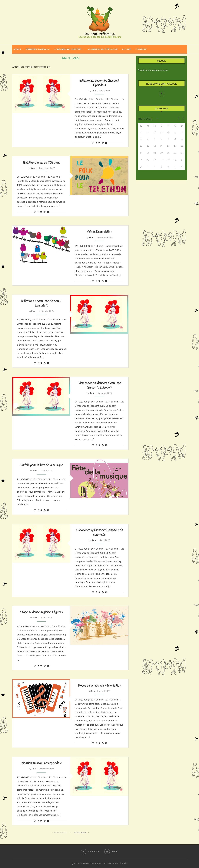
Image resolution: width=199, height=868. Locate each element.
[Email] (111, 852)
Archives (127, 49)
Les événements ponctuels (68, 49)
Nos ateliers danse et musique (103, 49)
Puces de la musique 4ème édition (99, 686)
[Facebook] (162, 94)
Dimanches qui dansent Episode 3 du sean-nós (99, 532)
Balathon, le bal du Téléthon (41, 163)
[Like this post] (93, 143)
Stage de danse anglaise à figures (41, 612)
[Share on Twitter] (99, 143)
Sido (94, 91)
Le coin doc (141, 49)
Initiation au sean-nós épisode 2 (41, 763)
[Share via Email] (106, 143)
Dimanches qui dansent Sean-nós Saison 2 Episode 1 (99, 385)
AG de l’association (99, 232)
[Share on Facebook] (96, 143)
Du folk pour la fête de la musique (41, 465)
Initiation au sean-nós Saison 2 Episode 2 (41, 303)
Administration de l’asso (38, 49)
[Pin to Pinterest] (103, 143)
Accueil (18, 49)
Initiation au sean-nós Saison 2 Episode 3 (99, 83)
